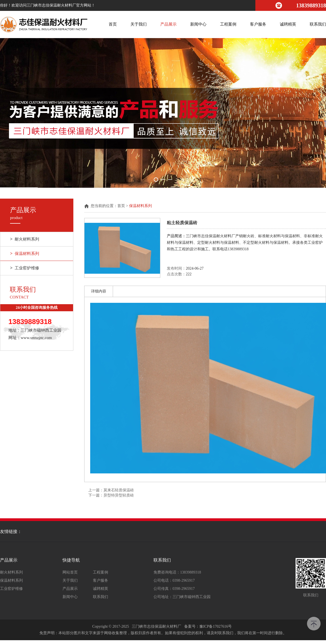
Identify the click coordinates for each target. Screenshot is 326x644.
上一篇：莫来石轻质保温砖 (111, 490)
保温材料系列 (25, 254)
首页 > (123, 206)
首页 (113, 24)
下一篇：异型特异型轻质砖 (111, 495)
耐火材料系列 (25, 239)
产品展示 (168, 24)
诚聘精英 (288, 24)
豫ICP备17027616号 (216, 626)
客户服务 (258, 24)
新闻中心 (198, 24)
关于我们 (139, 24)
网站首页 (70, 572)
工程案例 (228, 24)
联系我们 (318, 24)
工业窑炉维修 (25, 268)
